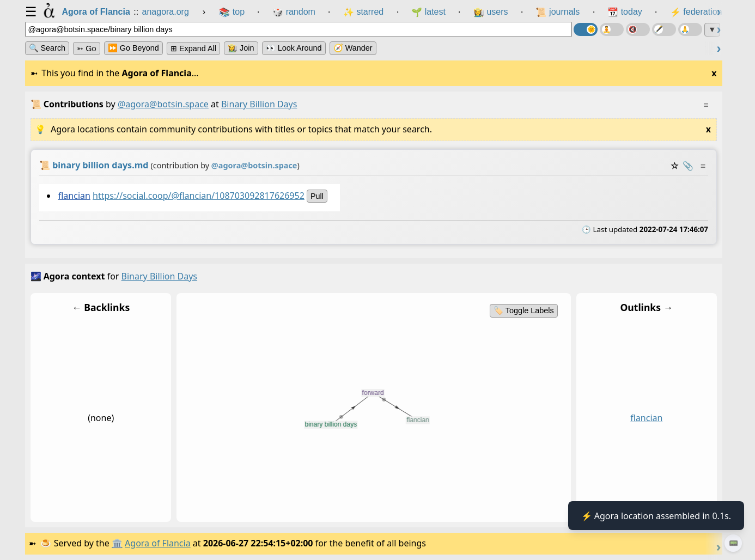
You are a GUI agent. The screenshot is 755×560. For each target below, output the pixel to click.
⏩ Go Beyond (133, 48)
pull (317, 196)
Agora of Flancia (158, 543)
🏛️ (117, 543)
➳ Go (86, 48)
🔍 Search (47, 48)
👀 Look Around (294, 48)
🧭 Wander (353, 48)
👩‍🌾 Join (241, 48)
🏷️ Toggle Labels (524, 311)
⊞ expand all (193, 48)
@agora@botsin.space (163, 104)
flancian (74, 196)
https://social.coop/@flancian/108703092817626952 (199, 196)
